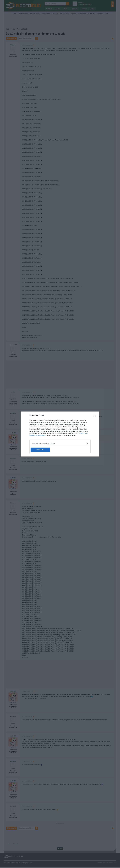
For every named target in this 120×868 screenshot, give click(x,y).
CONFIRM (40, 450)
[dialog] (60, 434)
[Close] (95, 416)
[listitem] (60, 443)
